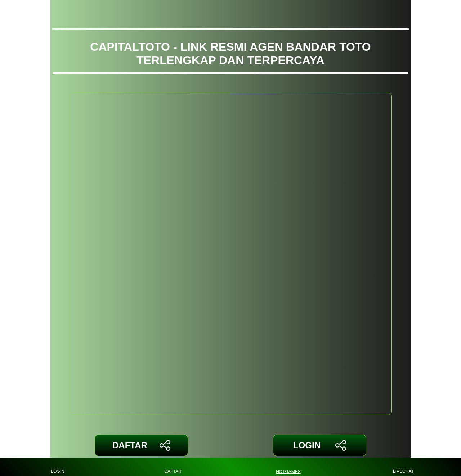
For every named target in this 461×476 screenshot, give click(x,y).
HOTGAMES (288, 467)
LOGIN (320, 445)
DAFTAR (141, 445)
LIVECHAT (403, 467)
